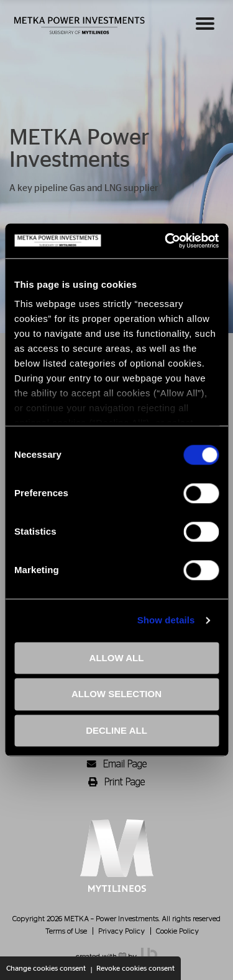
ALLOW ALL (117, 658)
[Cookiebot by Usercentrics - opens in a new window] (166, 241)
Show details (166, 620)
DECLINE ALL (116, 730)
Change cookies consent (46, 968)
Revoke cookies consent (135, 968)
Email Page (117, 764)
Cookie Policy (177, 931)
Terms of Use (66, 931)
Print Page (116, 782)
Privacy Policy (121, 931)
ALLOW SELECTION (116, 694)
